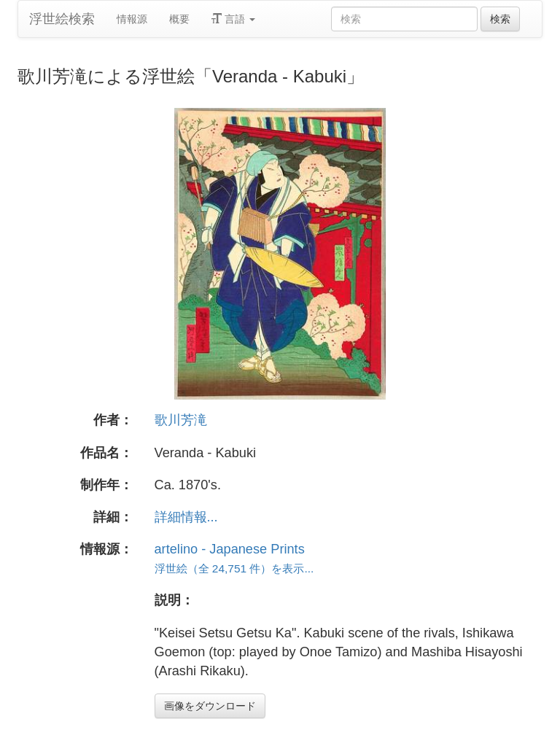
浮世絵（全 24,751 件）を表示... (234, 568)
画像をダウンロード (210, 706)
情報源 (132, 19)
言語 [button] (233, 19)
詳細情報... (186, 517)
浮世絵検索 (62, 19)
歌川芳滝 (181, 420)
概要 (179, 19)
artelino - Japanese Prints (230, 549)
